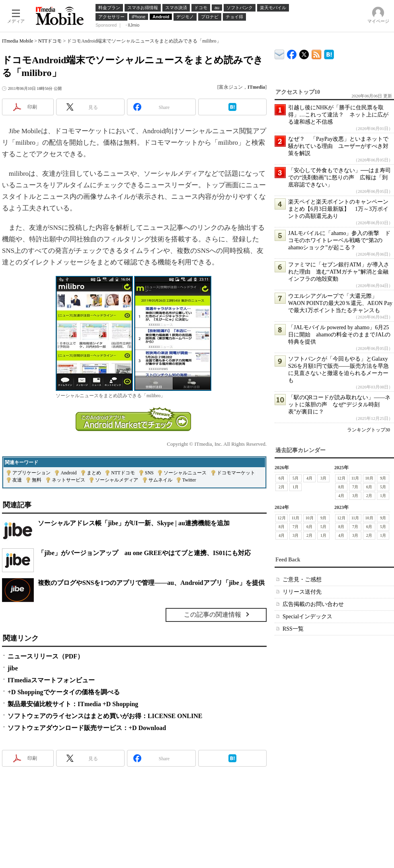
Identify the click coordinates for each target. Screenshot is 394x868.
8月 (341, 487)
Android (68, 473)
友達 (17, 480)
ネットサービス (68, 480)
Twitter (189, 480)
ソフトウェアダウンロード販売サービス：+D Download (87, 728)
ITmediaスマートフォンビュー (51, 680)
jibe (13, 668)
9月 (383, 478)
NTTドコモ (50, 41)
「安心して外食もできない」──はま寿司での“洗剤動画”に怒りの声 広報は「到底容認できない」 (339, 178)
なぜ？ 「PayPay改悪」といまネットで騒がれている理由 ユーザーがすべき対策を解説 (338, 146)
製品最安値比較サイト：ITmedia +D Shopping (73, 704)
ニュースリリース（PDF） (46, 656)
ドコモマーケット (236, 473)
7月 (355, 487)
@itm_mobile (304, 53)
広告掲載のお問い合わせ (313, 604)
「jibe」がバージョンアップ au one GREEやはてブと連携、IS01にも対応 (144, 553)
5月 (295, 478)
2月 (282, 487)
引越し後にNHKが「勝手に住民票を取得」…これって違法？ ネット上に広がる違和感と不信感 (338, 115)
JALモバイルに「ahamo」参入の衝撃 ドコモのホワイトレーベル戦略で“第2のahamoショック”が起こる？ (339, 240)
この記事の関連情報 (213, 615)
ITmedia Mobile (18, 41)
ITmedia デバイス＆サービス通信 (280, 53)
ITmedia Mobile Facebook (292, 53)
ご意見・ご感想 (302, 580)
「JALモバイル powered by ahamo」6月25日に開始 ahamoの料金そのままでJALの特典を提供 (339, 335)
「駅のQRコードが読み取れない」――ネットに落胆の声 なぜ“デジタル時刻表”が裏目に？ (339, 405)
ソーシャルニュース (185, 473)
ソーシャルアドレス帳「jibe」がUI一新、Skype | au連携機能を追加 (134, 523)
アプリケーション (31, 473)
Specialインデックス (307, 617)
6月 (282, 478)
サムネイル (160, 480)
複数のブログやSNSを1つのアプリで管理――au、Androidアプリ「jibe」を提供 (151, 583)
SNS (149, 473)
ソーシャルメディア (117, 480)
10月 (369, 478)
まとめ (94, 473)
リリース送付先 (302, 592)
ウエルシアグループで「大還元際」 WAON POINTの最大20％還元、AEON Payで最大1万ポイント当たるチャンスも (340, 303)
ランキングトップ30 (369, 430)
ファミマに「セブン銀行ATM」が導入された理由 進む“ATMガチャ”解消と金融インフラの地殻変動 (339, 272)
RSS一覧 (293, 629)
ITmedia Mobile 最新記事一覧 (317, 53)
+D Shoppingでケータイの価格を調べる (64, 692)
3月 (323, 478)
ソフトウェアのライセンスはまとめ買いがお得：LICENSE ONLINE (105, 716)
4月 (309, 478)
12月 (341, 478)
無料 (37, 480)
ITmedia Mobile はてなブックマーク (329, 53)
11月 (355, 478)
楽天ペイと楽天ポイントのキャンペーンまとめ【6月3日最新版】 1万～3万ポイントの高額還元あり (338, 209)
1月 (295, 487)
